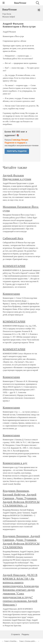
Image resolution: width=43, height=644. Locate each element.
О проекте (16, 634)
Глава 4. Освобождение (12, 641)
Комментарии (11, 294)
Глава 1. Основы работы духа (29, 641)
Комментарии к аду (15, 463)
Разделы (25, 634)
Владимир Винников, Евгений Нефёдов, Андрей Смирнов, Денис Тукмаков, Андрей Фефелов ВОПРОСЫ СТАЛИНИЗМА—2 (21, 498)
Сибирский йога (13, 238)
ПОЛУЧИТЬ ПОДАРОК (17, 151)
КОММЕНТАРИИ (14, 266)
